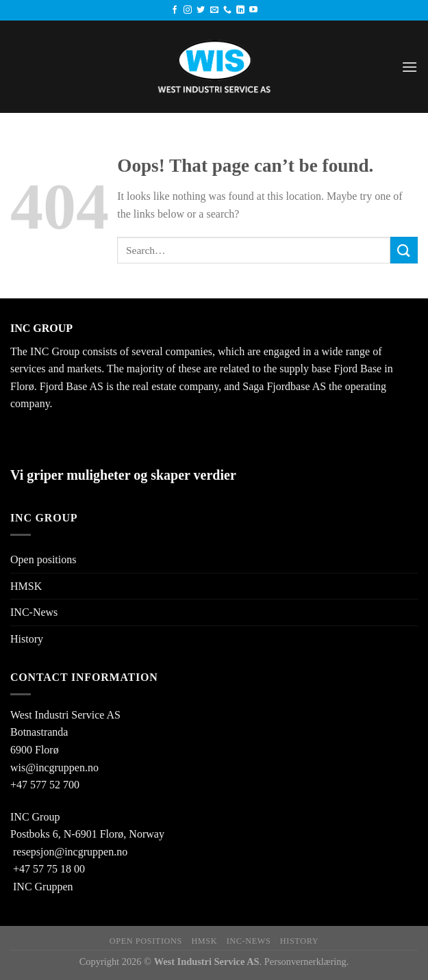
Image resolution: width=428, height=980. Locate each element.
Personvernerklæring (305, 962)
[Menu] (410, 67)
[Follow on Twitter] (201, 10)
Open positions (43, 559)
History (27, 639)
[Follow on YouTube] (253, 10)
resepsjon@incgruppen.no (70, 852)
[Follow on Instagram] (188, 10)
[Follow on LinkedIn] (240, 10)
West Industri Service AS (65, 715)
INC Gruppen (43, 887)
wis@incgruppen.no (54, 768)
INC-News (34, 612)
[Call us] (227, 10)
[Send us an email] (214, 10)
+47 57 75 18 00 (49, 869)
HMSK (26, 586)
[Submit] (404, 250)
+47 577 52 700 (45, 785)
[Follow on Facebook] (175, 10)
